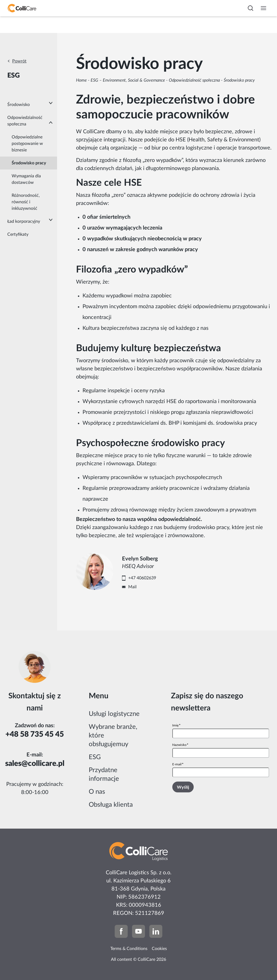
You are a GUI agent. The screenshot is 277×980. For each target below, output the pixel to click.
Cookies (159, 949)
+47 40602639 (142, 578)
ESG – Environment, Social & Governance (128, 80)
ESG (95, 757)
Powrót (19, 61)
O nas (97, 792)
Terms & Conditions (129, 949)
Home (81, 80)
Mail (132, 587)
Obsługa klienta (111, 805)
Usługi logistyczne (114, 714)
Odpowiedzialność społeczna (194, 80)
